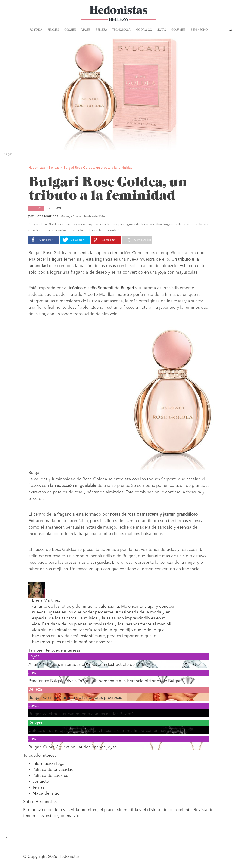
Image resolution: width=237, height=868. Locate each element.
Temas (38, 787)
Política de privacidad (53, 770)
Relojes (53, 30)
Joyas (162, 30)
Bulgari (127, 288)
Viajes (86, 30)
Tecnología (121, 30)
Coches (70, 30)
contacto (41, 781)
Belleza (101, 30)
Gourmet (178, 30)
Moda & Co (144, 30)
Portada (36, 30)
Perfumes (57, 208)
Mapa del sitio (46, 793)
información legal (49, 764)
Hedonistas (118, 12)
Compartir (46, 240)
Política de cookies (50, 776)
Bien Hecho (199, 30)
